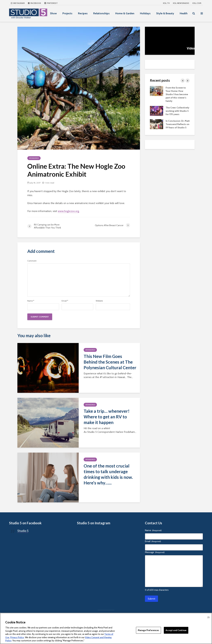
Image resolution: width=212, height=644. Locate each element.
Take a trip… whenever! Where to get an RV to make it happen (107, 417)
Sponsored (34, 158)
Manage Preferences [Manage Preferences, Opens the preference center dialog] (148, 630)
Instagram (18, 3)
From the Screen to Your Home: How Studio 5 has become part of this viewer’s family (177, 94)
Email (65, 301)
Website (99, 301)
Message (155, 552)
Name (31, 301)
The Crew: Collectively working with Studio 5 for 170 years (177, 111)
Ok (208, 617)
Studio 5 (23, 531)
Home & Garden (125, 13)
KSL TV (166, 3)
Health (184, 13)
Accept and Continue (176, 630)
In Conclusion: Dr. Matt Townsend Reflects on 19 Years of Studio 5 (178, 124)
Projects (67, 13)
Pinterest (51, 3)
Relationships (101, 13)
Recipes (83, 13)
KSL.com (197, 3)
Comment (32, 261)
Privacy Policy (17, 637)
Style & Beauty (165, 13)
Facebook (35, 3)
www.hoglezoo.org (68, 211)
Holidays (145, 13)
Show (53, 13)
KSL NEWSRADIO (181, 3)
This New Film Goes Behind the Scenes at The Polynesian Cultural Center (110, 362)
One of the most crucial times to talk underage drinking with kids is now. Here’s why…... (108, 474)
